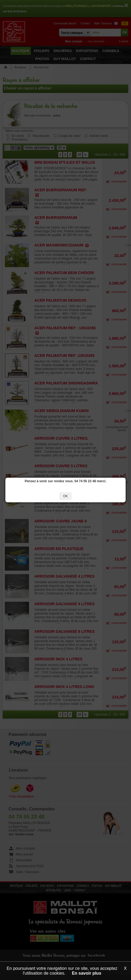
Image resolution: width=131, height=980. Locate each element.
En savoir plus (87, 973)
